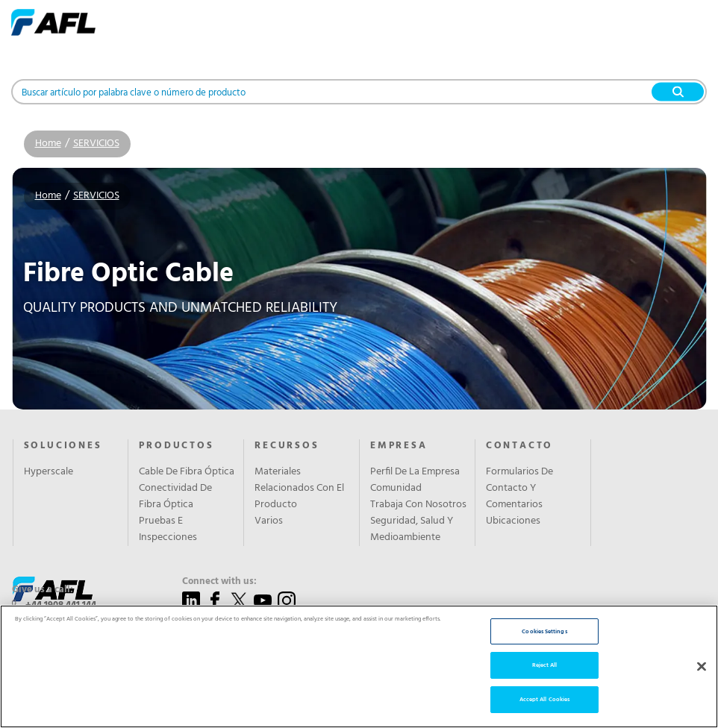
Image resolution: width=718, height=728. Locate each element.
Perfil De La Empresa (415, 472)
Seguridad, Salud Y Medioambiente (412, 530)
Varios (269, 521)
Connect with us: (219, 582)
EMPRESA (399, 446)
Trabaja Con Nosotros (418, 505)
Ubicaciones (513, 521)
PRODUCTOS (176, 446)
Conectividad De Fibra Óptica (175, 497)
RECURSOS (287, 446)
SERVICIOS (96, 144)
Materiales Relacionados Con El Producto (299, 489)
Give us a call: (43, 590)
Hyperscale (49, 472)
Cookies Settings (544, 682)
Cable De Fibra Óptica (187, 472)
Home (48, 144)
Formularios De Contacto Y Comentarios (519, 489)
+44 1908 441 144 (61, 605)
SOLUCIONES (63, 446)
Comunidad (396, 489)
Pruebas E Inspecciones (168, 530)
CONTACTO (519, 446)
